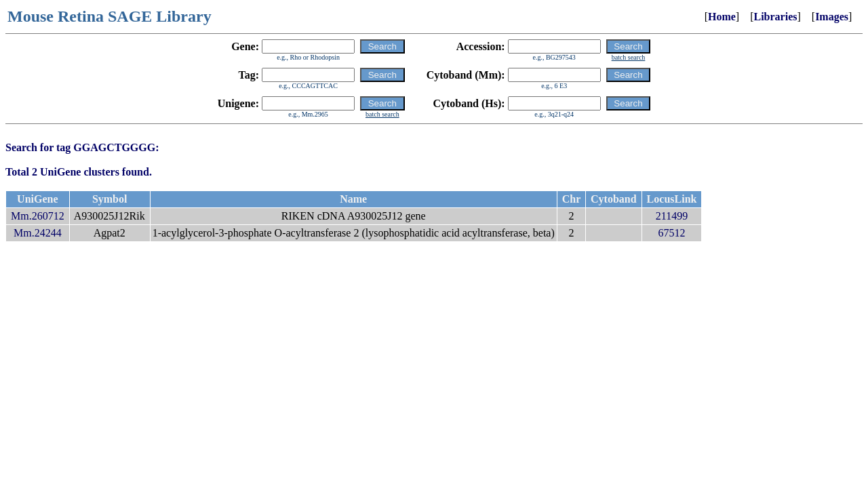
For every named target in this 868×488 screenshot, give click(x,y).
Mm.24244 (38, 233)
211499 (672, 216)
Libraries (775, 17)
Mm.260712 (38, 216)
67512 (672, 233)
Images (832, 17)
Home (722, 17)
